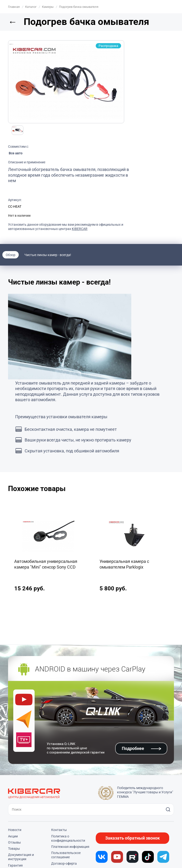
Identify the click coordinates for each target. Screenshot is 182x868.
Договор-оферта (64, 863)
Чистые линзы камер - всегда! (48, 255)
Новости (15, 830)
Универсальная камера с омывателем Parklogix (124, 564)
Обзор (11, 255)
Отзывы (14, 842)
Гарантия (15, 865)
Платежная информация (70, 847)
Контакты (59, 830)
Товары (14, 849)
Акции (13, 836)
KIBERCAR (80, 229)
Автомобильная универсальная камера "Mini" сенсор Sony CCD (46, 564)
